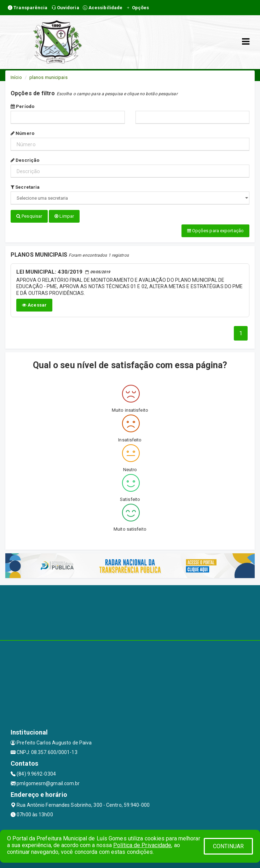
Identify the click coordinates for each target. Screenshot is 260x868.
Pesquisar (29, 216)
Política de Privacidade (142, 845)
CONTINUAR (229, 846)
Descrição (25, 160)
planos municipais (48, 77)
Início (16, 77)
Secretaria (25, 187)
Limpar (64, 216)
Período (22, 106)
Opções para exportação (215, 231)
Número (22, 133)
